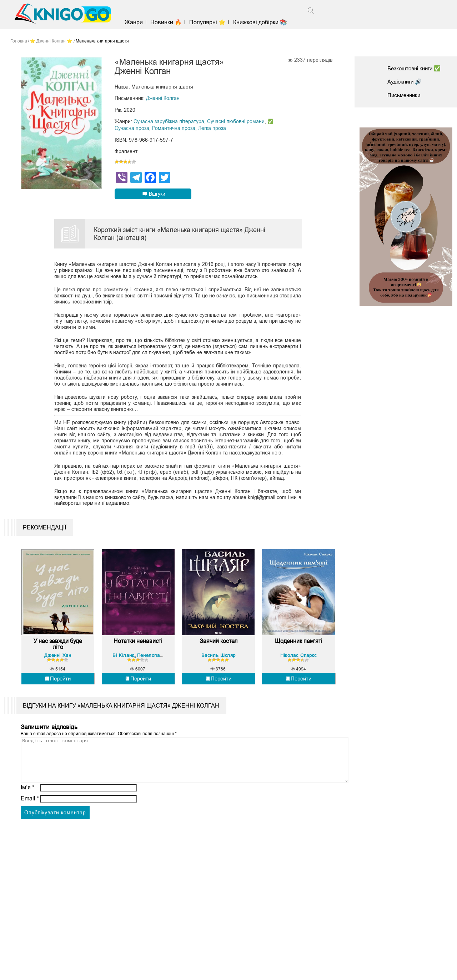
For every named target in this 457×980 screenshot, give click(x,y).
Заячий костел (219, 668)
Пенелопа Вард (156, 682)
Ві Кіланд (124, 682)
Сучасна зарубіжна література (169, 121)
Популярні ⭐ (210, 22)
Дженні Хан (58, 682)
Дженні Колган (163, 99)
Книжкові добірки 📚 (263, 22)
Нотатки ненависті (138, 668)
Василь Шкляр (219, 682)
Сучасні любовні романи (236, 121)
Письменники (405, 95)
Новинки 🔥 (169, 22)
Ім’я (27, 823)
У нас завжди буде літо (58, 671)
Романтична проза (174, 128)
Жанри (136, 22)
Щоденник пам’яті (299, 668)
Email (30, 834)
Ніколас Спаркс (298, 682)
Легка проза (212, 128)
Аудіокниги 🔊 (406, 82)
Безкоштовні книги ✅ (416, 68)
